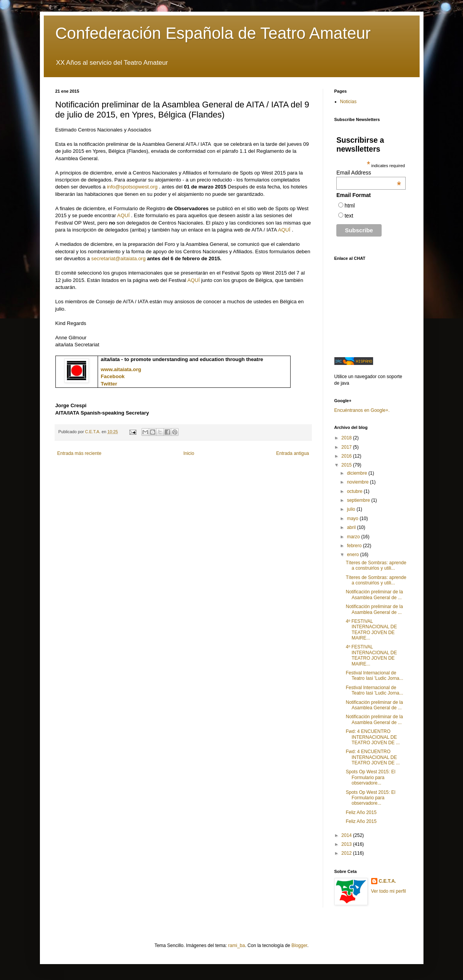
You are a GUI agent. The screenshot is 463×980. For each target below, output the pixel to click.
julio (352, 509)
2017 (347, 447)
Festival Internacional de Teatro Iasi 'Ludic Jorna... (374, 676)
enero (353, 555)
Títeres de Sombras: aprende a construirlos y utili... (376, 565)
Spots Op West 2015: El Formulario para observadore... (370, 777)
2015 (347, 465)
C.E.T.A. (388, 881)
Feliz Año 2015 (361, 812)
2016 (347, 456)
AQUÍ (123, 215)
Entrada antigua (293, 453)
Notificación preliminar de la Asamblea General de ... (374, 595)
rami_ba (237, 945)
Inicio (189, 453)
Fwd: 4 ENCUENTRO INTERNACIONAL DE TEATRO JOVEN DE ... (373, 737)
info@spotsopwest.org (132, 187)
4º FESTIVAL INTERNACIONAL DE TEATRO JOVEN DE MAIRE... (371, 630)
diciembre (357, 473)
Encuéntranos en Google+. (362, 410)
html (349, 206)
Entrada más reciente (79, 453)
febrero (355, 546)
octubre (355, 491)
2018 (347, 438)
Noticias (349, 102)
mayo (353, 519)
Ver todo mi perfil (389, 891)
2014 (347, 835)
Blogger (299, 945)
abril (352, 527)
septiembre (359, 500)
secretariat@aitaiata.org (119, 258)
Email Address (369, 173)
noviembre (358, 482)
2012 (347, 853)
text (349, 216)
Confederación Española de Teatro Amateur (213, 33)
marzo (354, 537)
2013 (347, 844)
